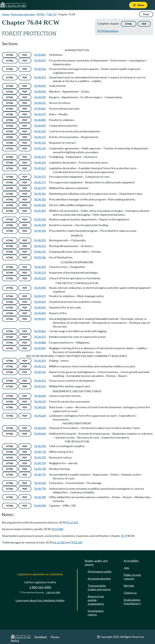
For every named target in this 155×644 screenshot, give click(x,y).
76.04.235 (40, 252)
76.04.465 (40, 331)
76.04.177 (40, 182)
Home (6, 14)
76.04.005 (40, 55)
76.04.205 (40, 240)
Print (146, 14)
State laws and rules (23, 14)
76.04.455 (40, 319)
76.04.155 (40, 157)
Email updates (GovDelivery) (132, 602)
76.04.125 (40, 143)
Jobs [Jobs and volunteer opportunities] (126, 568)
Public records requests (132, 577)
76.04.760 (40, 483)
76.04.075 (40, 114)
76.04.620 (40, 407)
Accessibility (131, 561)
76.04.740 (40, 469)
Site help (129, 586)
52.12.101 (72, 522)
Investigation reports (96, 613)
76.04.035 (40, 91)
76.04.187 (40, 211)
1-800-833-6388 (53, 593)
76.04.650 (40, 428)
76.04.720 (40, 457)
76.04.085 (40, 120)
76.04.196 (40, 231)
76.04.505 (40, 361)
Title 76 (51, 14)
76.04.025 (40, 86)
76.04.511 (40, 366)
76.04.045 (40, 97)
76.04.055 (40, 103)
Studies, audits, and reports (96, 563)
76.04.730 (40, 463)
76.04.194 (40, 225)
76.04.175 (40, 177)
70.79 (124, 536)
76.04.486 (40, 342)
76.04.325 (40, 278)
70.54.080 (57, 529)
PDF (144, 24)
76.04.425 (40, 302)
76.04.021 (40, 77)
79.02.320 (76, 542)
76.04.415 (40, 296)
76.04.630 (40, 416)
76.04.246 (40, 257)
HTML (129, 24)
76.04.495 (40, 348)
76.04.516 (40, 372)
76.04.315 (40, 273)
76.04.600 (40, 396)
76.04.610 (40, 401)
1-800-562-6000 (40, 587)
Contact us (130, 593)
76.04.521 (40, 381)
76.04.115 (40, 137)
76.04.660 (40, 434)
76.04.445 (40, 313)
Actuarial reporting (99, 579)
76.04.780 (40, 497)
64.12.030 (59, 542)
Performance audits (100, 571)
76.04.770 (40, 489)
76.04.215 (40, 246)
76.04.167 (40, 168)
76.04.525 (40, 386)
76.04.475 (40, 337)
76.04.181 (40, 194)
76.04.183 (40, 199)
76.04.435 (40, 307)
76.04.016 (40, 69)
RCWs (41, 14)
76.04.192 (40, 219)
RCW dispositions (108, 31)
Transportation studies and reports (99, 587)
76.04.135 (40, 148)
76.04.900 (40, 506)
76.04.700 (40, 446)
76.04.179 (40, 188)
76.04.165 (40, 162)
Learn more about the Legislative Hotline (40, 600)
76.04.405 (40, 288)
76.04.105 (40, 131)
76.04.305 (40, 267)
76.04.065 (40, 109)
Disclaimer (41, 637)
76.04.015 (40, 60)
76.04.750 (40, 474)
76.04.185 (40, 205)
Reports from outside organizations (96, 600)
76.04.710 (40, 452)
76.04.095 (40, 126)
